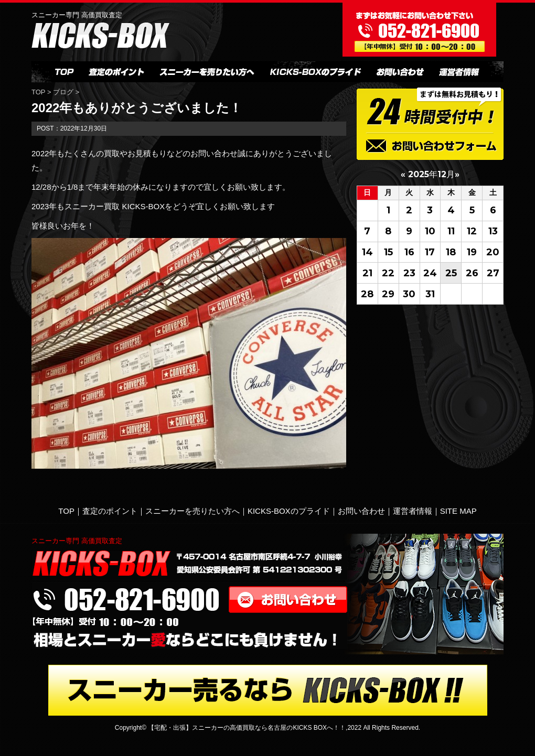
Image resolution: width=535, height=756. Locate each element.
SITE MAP (458, 511)
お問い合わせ (361, 511)
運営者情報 (413, 511)
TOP (39, 92)
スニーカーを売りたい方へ (192, 511)
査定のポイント (110, 511)
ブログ (63, 92)
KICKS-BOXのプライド (289, 511)
